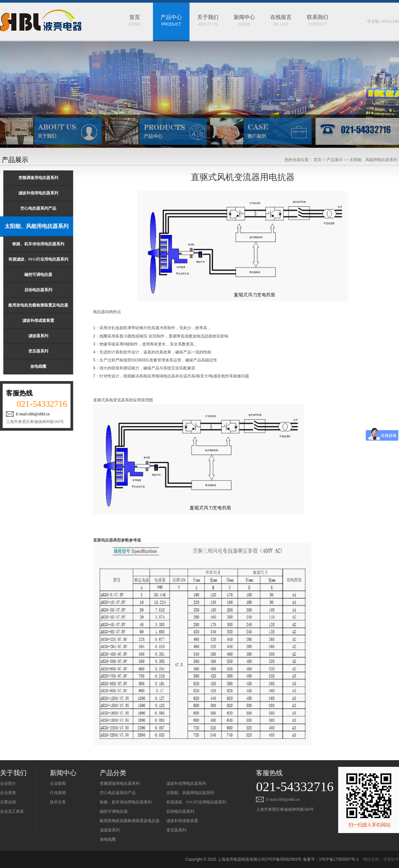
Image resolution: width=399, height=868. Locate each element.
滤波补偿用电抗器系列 (186, 783)
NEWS (244, 15)
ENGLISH (391, 21)
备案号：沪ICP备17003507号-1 (331, 859)
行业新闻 (58, 793)
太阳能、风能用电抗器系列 (190, 793)
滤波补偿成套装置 (182, 821)
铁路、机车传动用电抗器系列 (126, 802)
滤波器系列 (110, 830)
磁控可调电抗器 (114, 811)
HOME (135, 15)
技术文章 (58, 802)
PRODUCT (171, 15)
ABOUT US (208, 15)
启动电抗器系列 (180, 811)
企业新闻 (58, 783)
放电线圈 (108, 839)
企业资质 (8, 793)
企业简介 (8, 783)
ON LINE (281, 15)
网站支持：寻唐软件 (381, 859)
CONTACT (318, 15)
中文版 (373, 21)
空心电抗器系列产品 (118, 793)
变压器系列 (176, 830)
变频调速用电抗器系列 (120, 783)
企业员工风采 (12, 811)
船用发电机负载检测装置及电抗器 (130, 821)
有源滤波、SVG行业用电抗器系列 (196, 802)
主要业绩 (8, 802)
